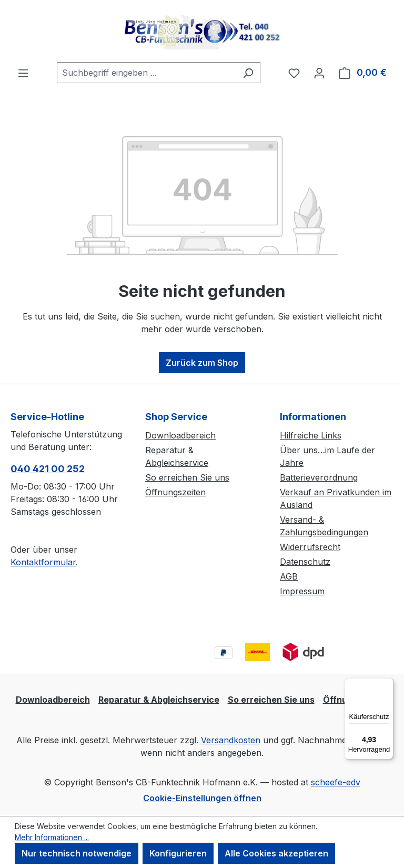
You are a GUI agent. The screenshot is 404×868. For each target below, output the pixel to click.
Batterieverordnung (319, 477)
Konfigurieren (178, 853)
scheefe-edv (336, 782)
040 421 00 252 (48, 469)
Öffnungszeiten (175, 492)
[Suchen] (248, 73)
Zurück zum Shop (202, 363)
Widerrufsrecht (310, 547)
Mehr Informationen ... (52, 837)
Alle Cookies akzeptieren (276, 853)
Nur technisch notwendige (77, 853)
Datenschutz (305, 562)
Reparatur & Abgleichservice (159, 700)
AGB (289, 576)
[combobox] (147, 73)
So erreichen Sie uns (187, 477)
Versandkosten (231, 740)
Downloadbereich (180, 435)
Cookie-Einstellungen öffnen (202, 798)
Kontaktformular (43, 562)
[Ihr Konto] (319, 73)
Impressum (302, 591)
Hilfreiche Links (311, 435)
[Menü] (23, 73)
